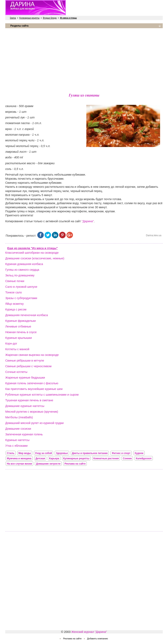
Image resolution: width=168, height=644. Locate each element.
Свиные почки (15, 281)
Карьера (54, 458)
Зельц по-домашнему (20, 275)
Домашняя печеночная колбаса (27, 315)
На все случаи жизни (19, 464)
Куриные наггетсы (17, 440)
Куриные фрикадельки (20, 321)
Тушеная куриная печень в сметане (29, 400)
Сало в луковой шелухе (21, 287)
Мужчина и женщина (19, 458)
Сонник (127, 458)
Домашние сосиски (18, 429)
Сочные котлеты (16, 372)
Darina (13, 18)
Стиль (11, 453)
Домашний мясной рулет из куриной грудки (34, 423)
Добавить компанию (98, 639)
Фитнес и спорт (121, 453)
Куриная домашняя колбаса (24, 264)
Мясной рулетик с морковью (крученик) (32, 412)
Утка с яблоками (16, 446)
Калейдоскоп (144, 458)
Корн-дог (11, 343)
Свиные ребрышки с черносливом (28, 366)
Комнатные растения (106, 458)
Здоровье (62, 453)
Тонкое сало (14, 292)
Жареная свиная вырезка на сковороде (32, 355)
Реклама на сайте (75, 464)
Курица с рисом (16, 309)
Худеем (139, 453)
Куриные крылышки (19, 338)
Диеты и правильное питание (90, 453)
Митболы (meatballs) (19, 417)
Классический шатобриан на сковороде (32, 253)
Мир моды (25, 453)
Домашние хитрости (48, 464)
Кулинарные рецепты (29, 18)
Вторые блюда (50, 18)
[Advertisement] (84, 60)
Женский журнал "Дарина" (89, 632)
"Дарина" (88, 221)
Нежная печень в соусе (21, 332)
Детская (40, 458)
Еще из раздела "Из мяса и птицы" (33, 248)
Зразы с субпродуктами (21, 298)
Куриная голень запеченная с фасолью (32, 383)
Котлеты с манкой (17, 349)
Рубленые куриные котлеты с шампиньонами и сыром (42, 395)
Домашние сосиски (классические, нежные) (35, 258)
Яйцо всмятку (14, 304)
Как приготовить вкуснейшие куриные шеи (34, 389)
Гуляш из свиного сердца (22, 270)
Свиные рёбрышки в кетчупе (25, 361)
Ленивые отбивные (18, 326)
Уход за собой (44, 453)
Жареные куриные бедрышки (25, 378)
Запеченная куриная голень (24, 434)
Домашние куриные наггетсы (25, 406)
